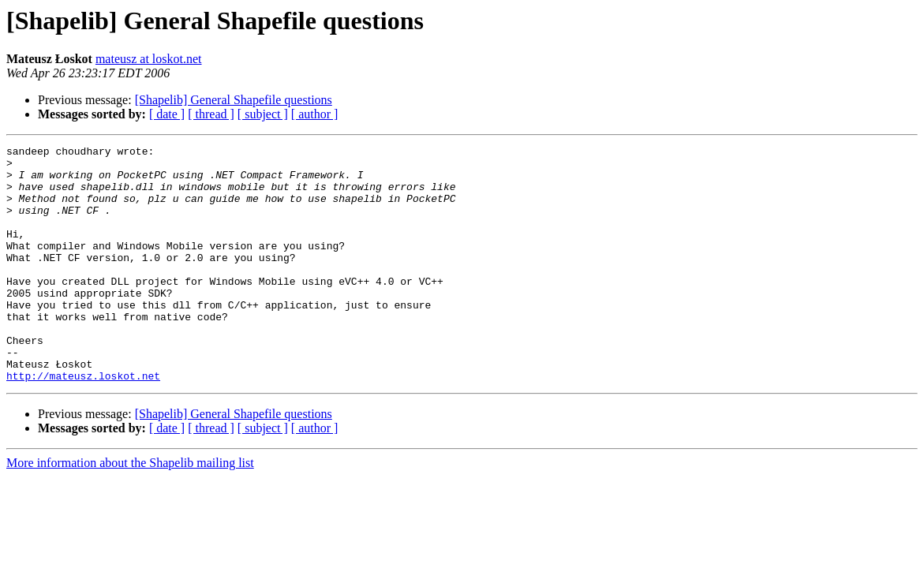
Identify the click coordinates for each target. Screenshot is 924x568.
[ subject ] (263, 114)
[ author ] (315, 114)
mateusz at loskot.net (149, 59)
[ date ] (167, 114)
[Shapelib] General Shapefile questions (234, 100)
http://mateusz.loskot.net (83, 423)
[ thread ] (211, 114)
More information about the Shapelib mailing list (130, 510)
